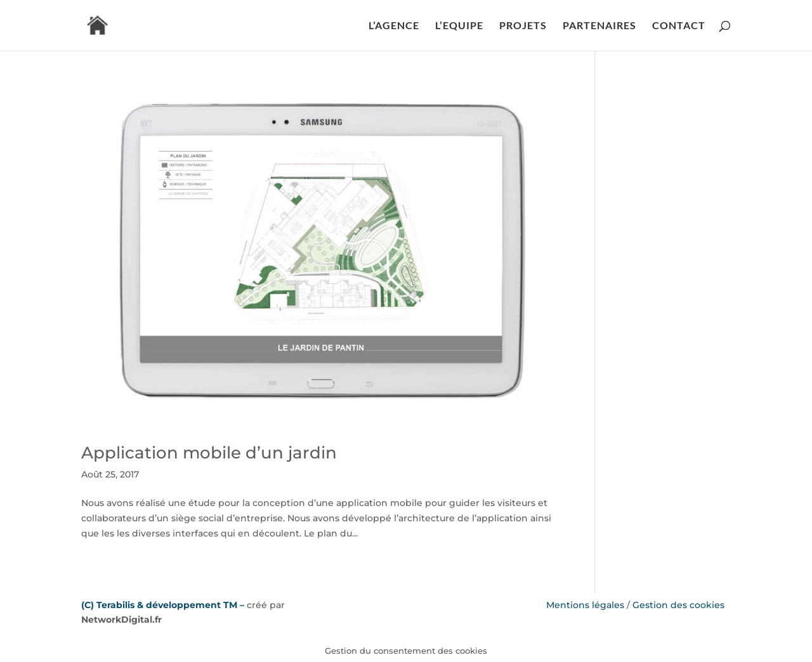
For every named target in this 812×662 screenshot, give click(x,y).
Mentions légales (585, 605)
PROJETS (523, 26)
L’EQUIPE (459, 26)
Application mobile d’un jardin (209, 453)
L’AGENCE (394, 26)
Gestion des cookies (678, 605)
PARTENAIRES (599, 26)
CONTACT (679, 26)
